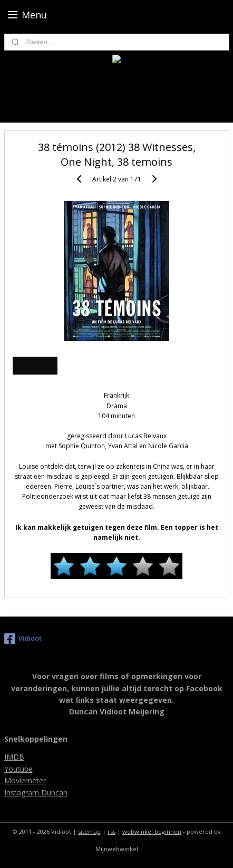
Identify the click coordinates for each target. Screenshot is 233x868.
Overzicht (35, 365)
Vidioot (23, 639)
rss (111, 831)
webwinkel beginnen (152, 831)
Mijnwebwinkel (117, 849)
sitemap (89, 831)
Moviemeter (25, 780)
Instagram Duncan (36, 793)
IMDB (14, 757)
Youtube (18, 769)
